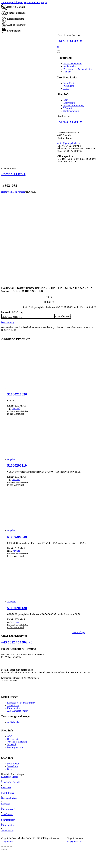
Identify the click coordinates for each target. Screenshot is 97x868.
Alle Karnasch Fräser (17, 711)
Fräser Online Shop (73, 64)
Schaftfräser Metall (10, 782)
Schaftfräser (7, 814)
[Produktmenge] (33, 317)
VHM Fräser (13, 705)
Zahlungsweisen (71, 111)
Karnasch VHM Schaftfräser (21, 703)
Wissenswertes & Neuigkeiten (78, 69)
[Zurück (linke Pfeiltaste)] (2, 850)
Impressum (8, 841)
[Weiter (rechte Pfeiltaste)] (5, 850)
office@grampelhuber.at (69, 143)
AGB (66, 100)
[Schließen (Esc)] (11, 847)
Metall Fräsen (8, 793)
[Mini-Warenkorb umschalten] (58, 47)
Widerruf (68, 108)
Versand (16, 408)
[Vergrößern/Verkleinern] (2, 847)
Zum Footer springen (37, 2)
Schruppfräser (8, 820)
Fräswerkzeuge (8, 809)
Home (4, 192)
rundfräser (6, 788)
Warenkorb (69, 86)
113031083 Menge (11, 317)
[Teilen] (8, 847)
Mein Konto (69, 83)
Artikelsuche (69, 66)
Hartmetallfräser (9, 798)
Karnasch (6, 804)
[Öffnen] (59, 50)
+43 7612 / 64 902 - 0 (69, 41)
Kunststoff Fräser (10, 777)
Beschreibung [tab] (8, 322)
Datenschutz (69, 103)
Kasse (66, 89)
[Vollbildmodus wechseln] (5, 847)
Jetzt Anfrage (79, 632)
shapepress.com (74, 841)
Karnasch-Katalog (16, 192)
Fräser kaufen (14, 708)
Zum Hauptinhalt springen (14, 2)
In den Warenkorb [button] (16, 414)
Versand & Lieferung (73, 106)
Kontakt (67, 72)
